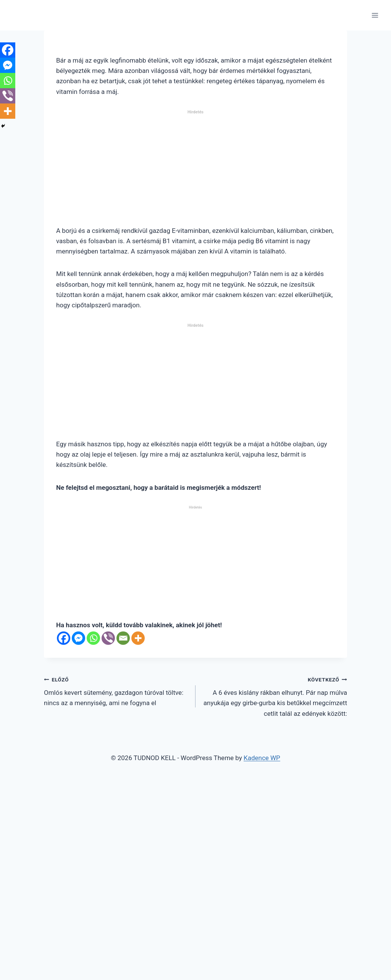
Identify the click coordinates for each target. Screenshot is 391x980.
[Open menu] (375, 15)
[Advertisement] (195, 171)
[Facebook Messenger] (78, 638)
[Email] (123, 638)
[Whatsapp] (93, 638)
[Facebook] (64, 638)
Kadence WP (262, 758)
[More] (138, 638)
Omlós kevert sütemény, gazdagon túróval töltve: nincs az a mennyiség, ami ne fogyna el (116, 691)
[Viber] (108, 638)
